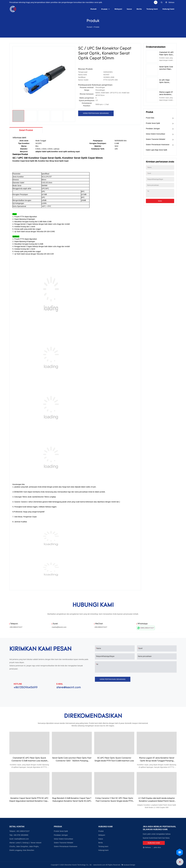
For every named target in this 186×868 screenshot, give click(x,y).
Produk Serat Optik (153, 123)
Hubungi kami (168, 9)
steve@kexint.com (69, 688)
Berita (139, 9)
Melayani (118, 9)
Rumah (94, 9)
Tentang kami (152, 9)
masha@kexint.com (59, 627)
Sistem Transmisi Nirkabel (156, 139)
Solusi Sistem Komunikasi (155, 134)
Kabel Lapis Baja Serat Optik (157, 150)
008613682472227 (146, 628)
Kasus (101, 839)
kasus (129, 9)
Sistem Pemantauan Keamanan (158, 145)
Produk (104, 9)
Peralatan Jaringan (153, 129)
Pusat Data (150, 118)
